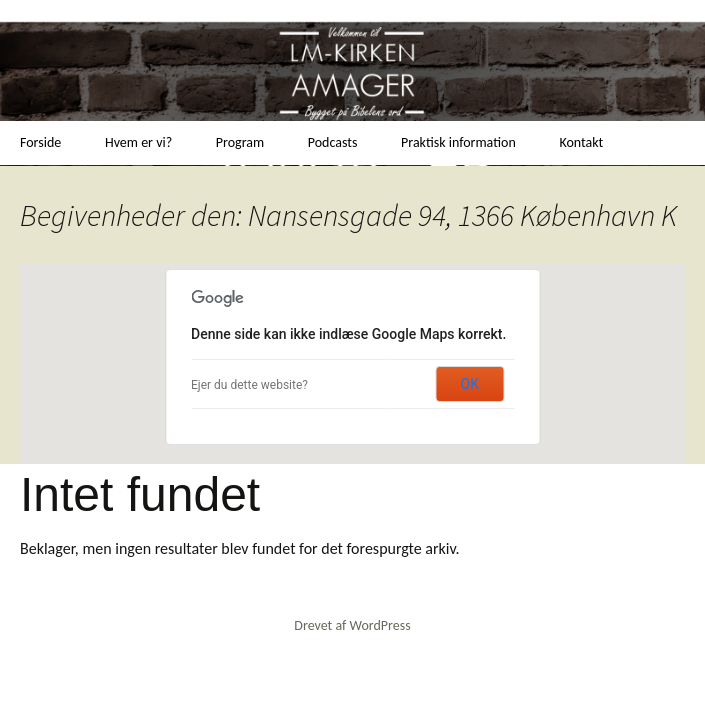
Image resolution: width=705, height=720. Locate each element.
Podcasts (333, 142)
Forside (40, 142)
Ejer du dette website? (249, 385)
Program (240, 142)
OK (470, 384)
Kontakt (581, 142)
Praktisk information (458, 142)
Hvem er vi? (138, 142)
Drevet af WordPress (352, 625)
